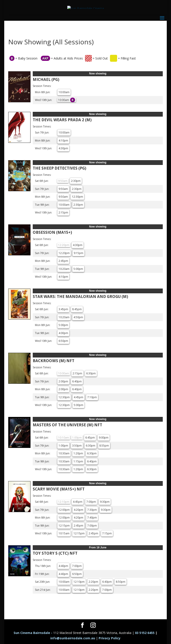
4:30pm (63, 148)
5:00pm (78, 269)
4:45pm (78, 397)
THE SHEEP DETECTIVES (59, 168)
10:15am (64, 533)
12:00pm (64, 510)
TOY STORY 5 (55, 553)
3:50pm (77, 446)
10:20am (64, 269)
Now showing (98, 74)
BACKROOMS (54, 361)
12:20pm (64, 253)
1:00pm (63, 446)
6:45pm (90, 438)
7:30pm (92, 510)
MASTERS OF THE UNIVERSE (67, 425)
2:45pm (63, 261)
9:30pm (105, 502)
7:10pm (92, 397)
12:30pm (77, 197)
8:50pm (121, 582)
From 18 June (98, 548)
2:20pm (93, 582)
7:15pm (107, 533)
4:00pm (63, 333)
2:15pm (63, 212)
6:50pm (63, 341)
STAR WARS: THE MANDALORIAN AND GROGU (80, 296)
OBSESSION (52, 232)
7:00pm (91, 502)
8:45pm (77, 309)
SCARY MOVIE (59, 489)
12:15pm (64, 526)
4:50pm (78, 317)
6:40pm (77, 381)
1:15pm (78, 461)
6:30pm (91, 373)
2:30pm (76, 181)
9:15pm (78, 253)
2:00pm (63, 381)
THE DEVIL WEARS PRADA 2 (62, 120)
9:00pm (104, 438)
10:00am (64, 92)
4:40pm (63, 566)
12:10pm (79, 582)
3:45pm (63, 309)
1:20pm (78, 453)
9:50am (63, 189)
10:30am (64, 453)
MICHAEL (46, 79)
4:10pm (63, 140)
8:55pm (104, 446)
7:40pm (92, 518)
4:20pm (78, 510)
